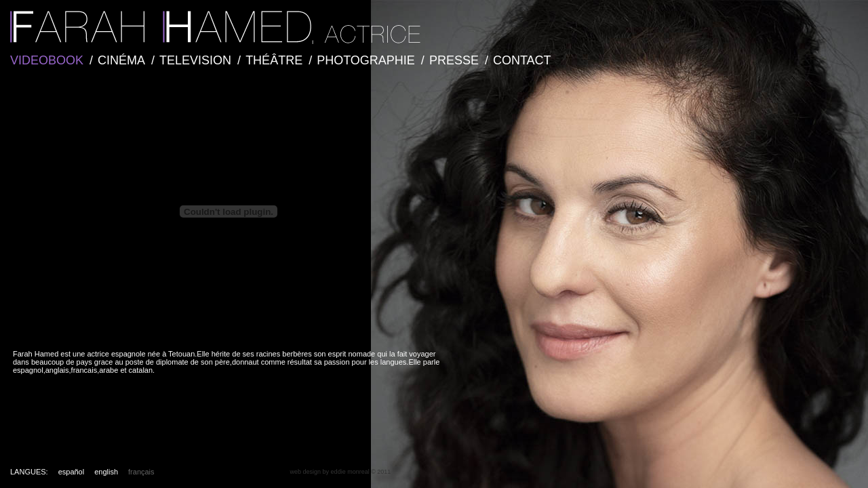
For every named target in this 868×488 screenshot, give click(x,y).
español (72, 472)
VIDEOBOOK (47, 60)
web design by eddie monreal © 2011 (341, 472)
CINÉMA (121, 60)
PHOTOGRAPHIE (366, 60)
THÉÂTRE (274, 60)
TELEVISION (195, 60)
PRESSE (454, 60)
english (106, 472)
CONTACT (522, 60)
